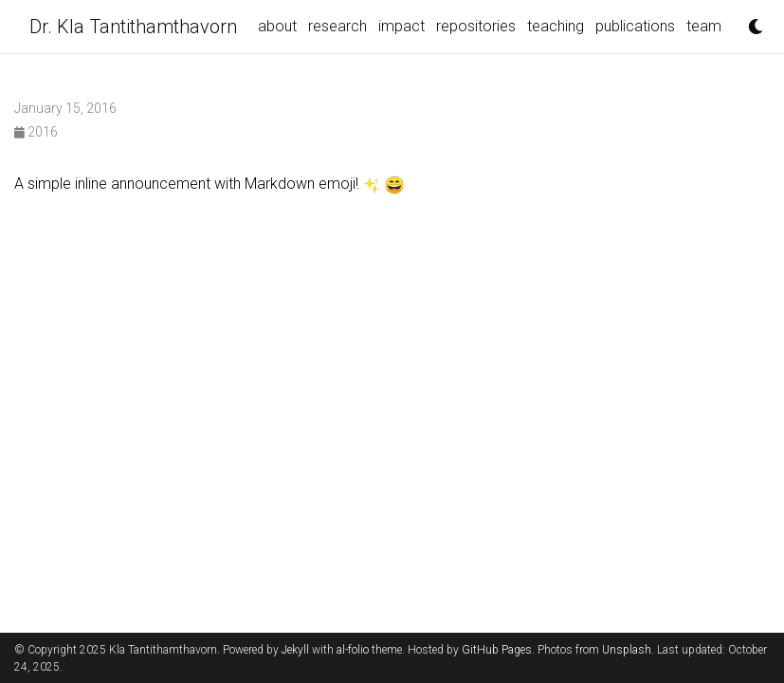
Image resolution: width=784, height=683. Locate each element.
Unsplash (627, 650)
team (704, 26)
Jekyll (295, 650)
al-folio (353, 650)
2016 (36, 132)
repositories (476, 26)
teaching (556, 26)
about (277, 26)
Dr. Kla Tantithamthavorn (133, 27)
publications (635, 26)
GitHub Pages (497, 650)
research (337, 26)
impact (401, 26)
